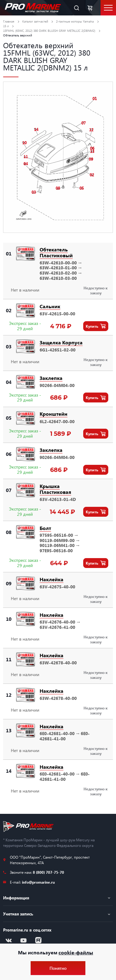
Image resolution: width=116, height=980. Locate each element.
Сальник (50, 306)
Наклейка (52, 579)
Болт (45, 528)
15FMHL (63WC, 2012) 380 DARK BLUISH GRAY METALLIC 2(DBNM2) (49, 31)
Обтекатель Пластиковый (56, 252)
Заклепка (51, 378)
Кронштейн (54, 414)
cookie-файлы (76, 952)
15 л (6, 26)
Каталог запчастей (35, 21)
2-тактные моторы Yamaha (75, 21)
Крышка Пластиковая (55, 489)
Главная (9, 21)
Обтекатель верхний (18, 35)
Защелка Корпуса (61, 342)
